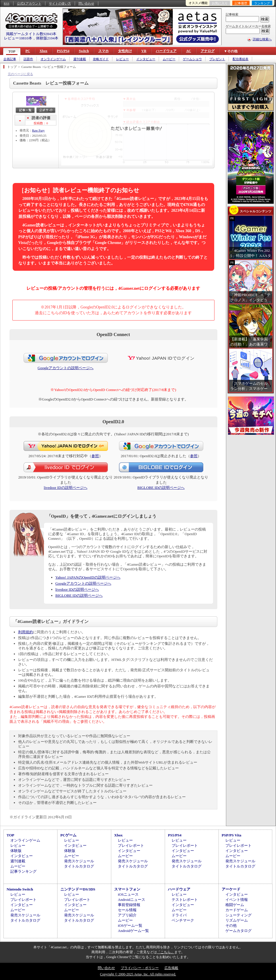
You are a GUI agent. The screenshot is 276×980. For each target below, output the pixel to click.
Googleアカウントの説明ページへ (66, 368)
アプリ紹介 (127, 915)
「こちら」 (166, 952)
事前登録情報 (129, 905)
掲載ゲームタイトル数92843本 (31, 34)
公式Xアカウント (29, 3)
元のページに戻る (20, 74)
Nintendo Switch (20, 889)
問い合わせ (86, 3)
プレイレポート (131, 845)
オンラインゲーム (53, 59)
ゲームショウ (192, 59)
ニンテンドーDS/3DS (78, 889)
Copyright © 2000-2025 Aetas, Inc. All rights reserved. (138, 974)
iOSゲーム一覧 (130, 925)
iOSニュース (128, 894)
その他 (231, 925)
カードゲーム (237, 910)
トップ (12, 67)
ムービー (169, 59)
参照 (95, 456)
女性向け (125, 51)
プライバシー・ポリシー (140, 968)
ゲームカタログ (238, 931)
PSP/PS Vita (231, 835)
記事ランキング (23, 871)
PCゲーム (68, 835)
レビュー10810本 (18, 38)
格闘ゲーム (235, 905)
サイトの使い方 (60, 3)
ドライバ (179, 915)
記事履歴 (241, 3)
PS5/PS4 (63, 51)
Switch (84, 51)
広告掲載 (171, 968)
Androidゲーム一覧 (133, 931)
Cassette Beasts (31, 67)
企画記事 (10, 59)
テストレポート (185, 900)
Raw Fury (39, 130)
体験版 (16, 851)
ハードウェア (166, 51)
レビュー (122, 59)
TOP (12, 52)
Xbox (43, 51)
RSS (7, 3)
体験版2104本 (47, 38)
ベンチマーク (183, 920)
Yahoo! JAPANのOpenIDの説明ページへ (88, 577)
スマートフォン (127, 889)
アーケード (231, 889)
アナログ (208, 51)
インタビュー (146, 59)
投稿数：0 (41, 123)
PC (28, 51)
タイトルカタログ (79, 866)
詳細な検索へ (262, 39)
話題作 (28, 59)
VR (144, 51)
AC (188, 51)
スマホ (103, 51)
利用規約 (26, 632)
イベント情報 (237, 900)
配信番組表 (240, 59)
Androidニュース (132, 900)
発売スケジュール (79, 861)
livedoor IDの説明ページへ (65, 488)
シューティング (238, 915)
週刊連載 (80, 59)
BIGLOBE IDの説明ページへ (161, 488)
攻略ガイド (101, 59)
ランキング (262, 3)
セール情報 (127, 910)
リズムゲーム (237, 920)
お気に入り (220, 3)
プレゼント (217, 59)
